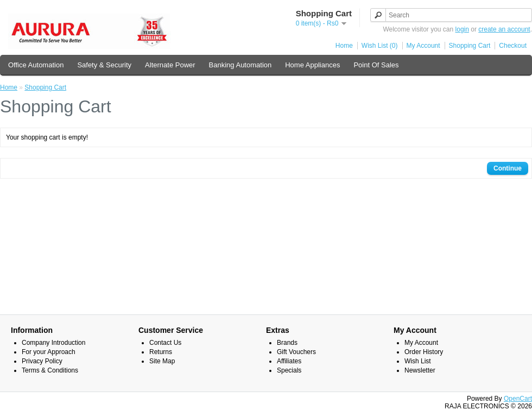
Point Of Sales (376, 65)
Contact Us (165, 343)
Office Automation (36, 65)
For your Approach (49, 352)
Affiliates (289, 361)
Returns (161, 352)
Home (344, 46)
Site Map (162, 361)
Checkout (513, 46)
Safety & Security (104, 65)
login (462, 29)
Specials (289, 370)
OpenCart (518, 399)
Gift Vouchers (296, 352)
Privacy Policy (42, 361)
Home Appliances (312, 65)
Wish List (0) (380, 46)
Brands (287, 343)
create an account (504, 29)
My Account (423, 46)
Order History (424, 352)
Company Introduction (53, 343)
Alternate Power (170, 65)
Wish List (418, 361)
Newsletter (420, 370)
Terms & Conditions (50, 370)
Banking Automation (240, 65)
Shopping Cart (470, 46)
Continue (508, 168)
